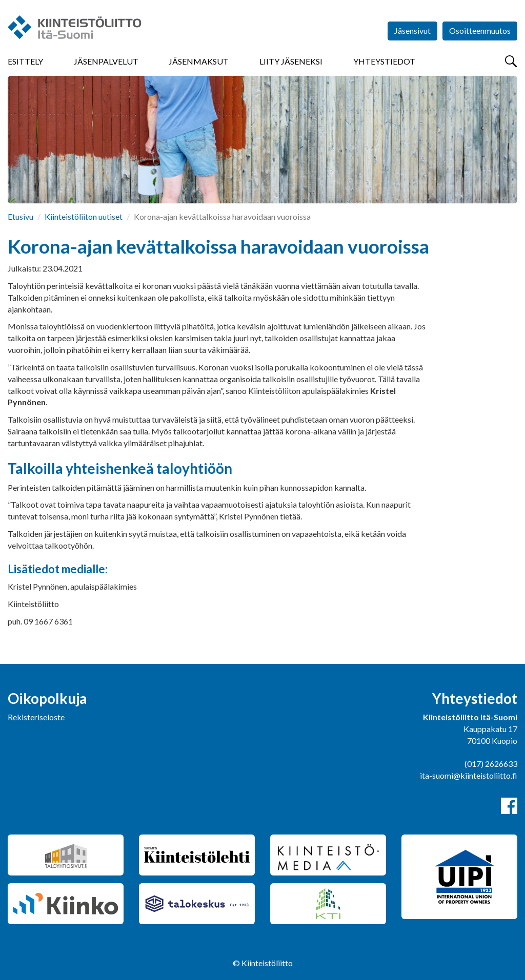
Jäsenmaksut (199, 61)
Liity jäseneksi (291, 61)
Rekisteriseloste (36, 717)
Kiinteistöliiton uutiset (84, 216)
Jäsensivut (412, 30)
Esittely (25, 61)
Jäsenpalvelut (106, 61)
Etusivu (21, 216)
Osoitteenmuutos (480, 30)
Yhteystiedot (384, 61)
